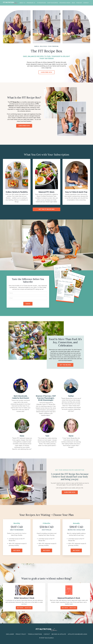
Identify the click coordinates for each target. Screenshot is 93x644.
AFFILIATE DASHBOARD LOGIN (78, 637)
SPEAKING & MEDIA (65, 3)
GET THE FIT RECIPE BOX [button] (47, 209)
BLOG (73, 3)
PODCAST (79, 3)
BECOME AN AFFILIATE (59, 637)
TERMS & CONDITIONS (35, 637)
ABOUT (22, 3)
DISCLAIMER (10, 637)
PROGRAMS (31, 3)
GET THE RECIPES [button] (65, 367)
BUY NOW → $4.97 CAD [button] (24, 611)
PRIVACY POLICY (21, 637)
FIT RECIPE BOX (42, 3)
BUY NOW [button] (17, 553)
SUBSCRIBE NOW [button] (46, 72)
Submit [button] (28, 306)
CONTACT (86, 3)
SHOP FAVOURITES (53, 3)
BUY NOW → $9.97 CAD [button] (69, 611)
